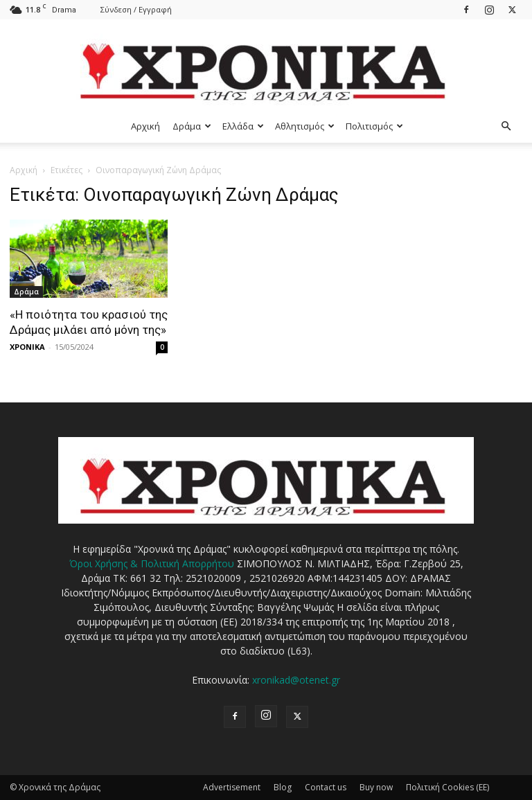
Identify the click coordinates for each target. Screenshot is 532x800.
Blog (283, 787)
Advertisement (232, 787)
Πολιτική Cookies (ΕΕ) (447, 787)
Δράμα (192, 126)
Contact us (326, 787)
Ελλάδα (243, 126)
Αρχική (145, 126)
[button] (506, 126)
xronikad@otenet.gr (296, 680)
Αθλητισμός (305, 126)
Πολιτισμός (374, 126)
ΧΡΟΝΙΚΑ (27, 347)
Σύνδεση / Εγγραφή (136, 9)
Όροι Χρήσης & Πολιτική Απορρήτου (152, 563)
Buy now (376, 787)
